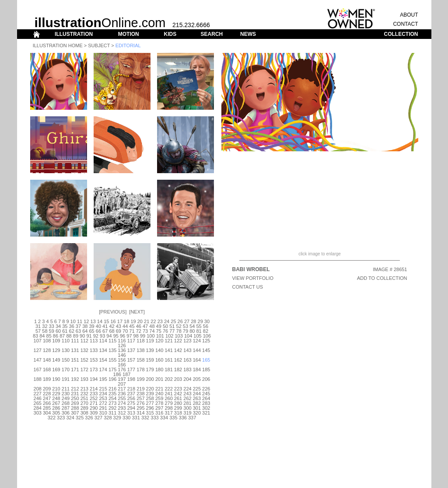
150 (66, 360)
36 (72, 326)
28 (193, 321)
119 (150, 341)
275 (131, 403)
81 (199, 331)
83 (35, 336)
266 (47, 403)
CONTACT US (248, 287)
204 (187, 379)
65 (91, 331)
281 (187, 403)
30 (207, 321)
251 (84, 398)
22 (153, 321)
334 (164, 418)
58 (45, 331)
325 (80, 418)
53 (185, 326)
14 (100, 321)
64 (85, 331)
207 (122, 384)
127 (38, 350)
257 (140, 398)
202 (168, 379)
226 (206, 389)
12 (86, 321)
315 (150, 413)
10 (73, 321)
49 (159, 326)
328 (108, 418)
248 (56, 398)
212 (75, 389)
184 (197, 369)
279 (168, 403)
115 (112, 341)
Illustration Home (58, 45)
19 (133, 321)
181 (168, 369)
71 (132, 331)
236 (122, 394)
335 (173, 418)
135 (112, 350)
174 (103, 369)
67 (105, 331)
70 (125, 331)
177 (131, 369)
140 (159, 350)
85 (49, 336)
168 (47, 369)
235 (112, 394)
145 (206, 350)
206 (206, 379)
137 (131, 350)
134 (103, 350)
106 (207, 336)
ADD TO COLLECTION (382, 278)
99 (143, 336)
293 (122, 408)
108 (47, 341)
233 (94, 394)
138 (140, 350)
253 (103, 398)
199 (140, 379)
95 (116, 336)
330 (126, 418)
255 (122, 398)
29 (200, 321)
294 (131, 408)
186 (117, 374)
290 (94, 408)
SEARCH (212, 34)
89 (76, 336)
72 (139, 331)
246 (38, 398)
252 (94, 398)
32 (45, 326)
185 (206, 369)
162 (178, 360)
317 (168, 413)
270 (84, 403)
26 (180, 321)
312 (122, 413)
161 (168, 360)
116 (122, 341)
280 (178, 403)
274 (122, 403)
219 (140, 389)
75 (159, 331)
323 (61, 418)
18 (126, 321)
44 (125, 326)
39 (91, 326)
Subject (99, 45)
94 (109, 336)
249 (66, 398)
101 (160, 336)
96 (122, 336)
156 (122, 360)
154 (103, 360)
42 (112, 326)
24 (167, 321)
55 (199, 326)
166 (122, 365)
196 (112, 379)
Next (137, 312)
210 (56, 389)
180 (159, 369)
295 (140, 408)
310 (103, 413)
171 (75, 369)
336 (183, 418)
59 (52, 331)
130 (66, 350)
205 (197, 379)
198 (131, 379)
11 (80, 321)
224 (187, 389)
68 (112, 331)
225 (197, 389)
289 (84, 408)
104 (188, 336)
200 (150, 379)
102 (169, 336)
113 (94, 341)
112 (84, 341)
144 (197, 350)
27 (187, 321)
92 (96, 336)
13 (93, 321)
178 (140, 369)
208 (38, 389)
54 (192, 326)
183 (187, 369)
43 (119, 326)
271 (94, 403)
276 (140, 403)
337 (192, 418)
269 (75, 403)
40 (98, 326)
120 (159, 341)
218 (131, 389)
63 (78, 331)
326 (89, 418)
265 (38, 403)
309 (94, 413)
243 (187, 394)
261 (178, 398)
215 (103, 389)
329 (117, 418)
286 (56, 408)
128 (47, 350)
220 (150, 389)
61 (65, 331)
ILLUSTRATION (74, 34)
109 (56, 341)
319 (187, 413)
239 (150, 394)
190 (56, 379)
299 (178, 408)
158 (140, 360)
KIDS (170, 34)
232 (84, 394)
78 (179, 331)
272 (103, 403)
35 (65, 326)
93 (102, 336)
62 (72, 331)
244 (197, 394)
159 (150, 360)
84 (42, 336)
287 (66, 408)
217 (122, 389)
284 (38, 408)
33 (52, 326)
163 (187, 360)
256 (131, 398)
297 (159, 408)
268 (66, 403)
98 (136, 336)
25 (173, 321)
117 (131, 341)
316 (159, 413)
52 (179, 326)
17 (120, 321)
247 (47, 398)
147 (38, 360)
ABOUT (409, 15)
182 (178, 369)
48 (152, 326)
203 (178, 379)
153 (94, 360)
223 (178, 389)
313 (131, 413)
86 (56, 336)
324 (70, 418)
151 (75, 360)
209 (47, 389)
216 (112, 389)
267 (56, 403)
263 (197, 398)
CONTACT (405, 24)
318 (178, 413)
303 (38, 413)
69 (119, 331)
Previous (113, 312)
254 (112, 398)
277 (150, 403)
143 (187, 350)
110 (66, 341)
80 (192, 331)
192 (75, 379)
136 (122, 350)
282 (197, 403)
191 (66, 379)
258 (150, 398)
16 (113, 321)
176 (122, 369)
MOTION (129, 34)
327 (98, 418)
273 (112, 403)
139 (150, 350)
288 (75, 408)
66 (98, 331)
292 (112, 408)
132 (84, 350)
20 (140, 321)
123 (187, 341)
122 (178, 341)
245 (206, 394)
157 (131, 360)
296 (150, 408)
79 (185, 331)
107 (38, 341)
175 (112, 369)
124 (197, 341)
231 (75, 394)
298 (168, 408)
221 (159, 389)
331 (136, 418)
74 (152, 331)
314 (140, 413)
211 (66, 389)
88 (69, 336)
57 (38, 331)
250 (75, 398)
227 (38, 394)
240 (159, 394)
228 (47, 394)
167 (38, 369)
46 (139, 326)
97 (129, 336)
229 (56, 394)
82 (206, 331)
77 (172, 331)
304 (47, 413)
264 (206, 398)
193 (84, 379)
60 (58, 331)
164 (197, 360)
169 (56, 369)
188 (38, 379)
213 (84, 389)
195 (103, 379)
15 (106, 321)
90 (82, 336)
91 (89, 336)
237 (131, 394)
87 (62, 336)
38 (85, 326)
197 (122, 379)
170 (66, 369)
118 (140, 341)
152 (84, 360)
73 (145, 331)
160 (159, 360)
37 (78, 326)
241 (168, 394)
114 (103, 341)
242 (178, 394)
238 (140, 394)
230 (66, 394)
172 (84, 369)
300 (187, 408)
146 (122, 355)
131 (75, 350)
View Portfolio (253, 278)
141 (168, 350)
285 (47, 408)
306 (66, 413)
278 (159, 403)
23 (160, 321)
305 (56, 413)
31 (38, 326)
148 (47, 360)
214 (94, 389)
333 (154, 418)
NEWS (248, 34)
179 (150, 369)
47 (145, 326)
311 (112, 413)
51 (172, 326)
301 (197, 408)
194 (94, 379)
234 (103, 394)
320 (197, 413)
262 (187, 398)
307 (75, 413)
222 (168, 389)
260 (168, 398)
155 (112, 360)
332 (145, 418)
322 (52, 418)
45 (132, 326)
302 (206, 408)
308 (84, 413)
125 (206, 341)
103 (178, 336)
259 (159, 398)
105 (197, 336)
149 (56, 360)
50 (165, 326)
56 (206, 326)
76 (165, 331)
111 (75, 341)
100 (150, 336)
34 (58, 326)
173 (94, 369)
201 (159, 379)
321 (206, 413)
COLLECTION (401, 34)
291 (103, 408)
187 (126, 374)
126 (122, 345)
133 (94, 350)
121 (168, 341)
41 (105, 326)
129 (56, 350)
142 (178, 350)
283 (206, 403)
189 (47, 379)
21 (147, 321)
